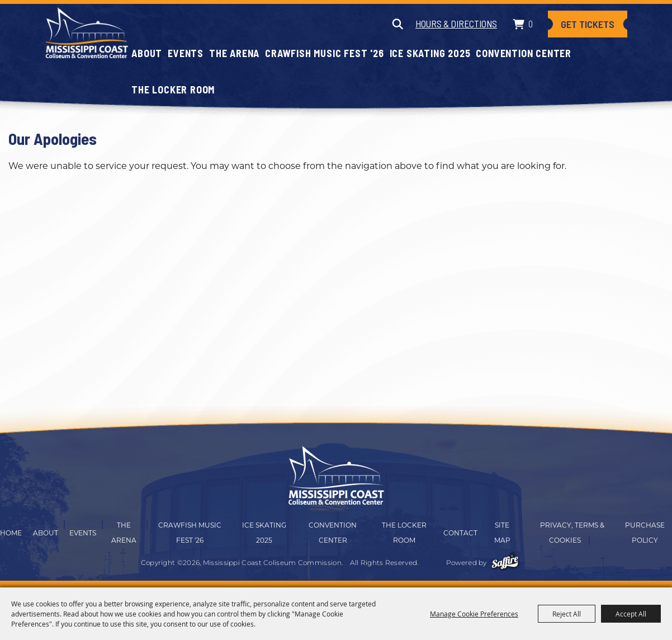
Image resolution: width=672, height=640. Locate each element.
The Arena (234, 53)
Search (397, 24)
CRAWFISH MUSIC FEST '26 (324, 53)
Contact (460, 533)
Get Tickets (588, 24)
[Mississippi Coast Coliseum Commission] (87, 32)
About (147, 53)
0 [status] (531, 23)
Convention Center (524, 53)
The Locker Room (173, 90)
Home (11, 533)
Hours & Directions (456, 23)
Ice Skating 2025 (430, 53)
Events (186, 53)
